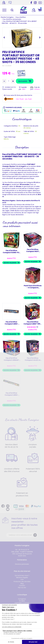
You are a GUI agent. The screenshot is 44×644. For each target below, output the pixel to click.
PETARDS (22, 601)
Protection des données (22, 582)
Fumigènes (22, 599)
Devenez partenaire (22, 564)
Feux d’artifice (21, 17)
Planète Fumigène (7, 17)
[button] (4, 37)
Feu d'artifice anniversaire (12, 19)
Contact (22, 586)
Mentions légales (22, 577)
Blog (22, 584)
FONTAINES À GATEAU (22, 603)
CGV (22, 579)
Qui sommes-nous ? (22, 575)
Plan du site (22, 588)
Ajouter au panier (10, 263)
